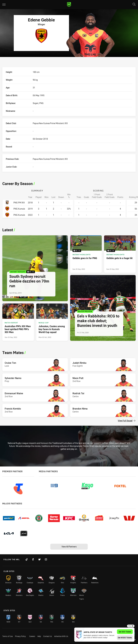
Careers (32, 636)
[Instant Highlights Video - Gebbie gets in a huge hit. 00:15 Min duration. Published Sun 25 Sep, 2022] (120, 254)
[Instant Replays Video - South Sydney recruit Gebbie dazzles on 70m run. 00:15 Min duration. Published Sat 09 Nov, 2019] (35, 268)
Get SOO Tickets (125, 632)
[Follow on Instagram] (46, 559)
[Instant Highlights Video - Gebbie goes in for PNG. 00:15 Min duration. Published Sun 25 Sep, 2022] (86, 254)
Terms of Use (8, 636)
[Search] (134, 4)
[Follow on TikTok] (27, 559)
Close (131, 626)
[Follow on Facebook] (33, 559)
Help (39, 636)
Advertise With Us (61, 636)
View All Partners (69, 547)
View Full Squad (127, 421)
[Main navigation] (4, 5)
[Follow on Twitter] (39, 559)
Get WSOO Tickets (125, 638)
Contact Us (48, 636)
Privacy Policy (20, 636)
